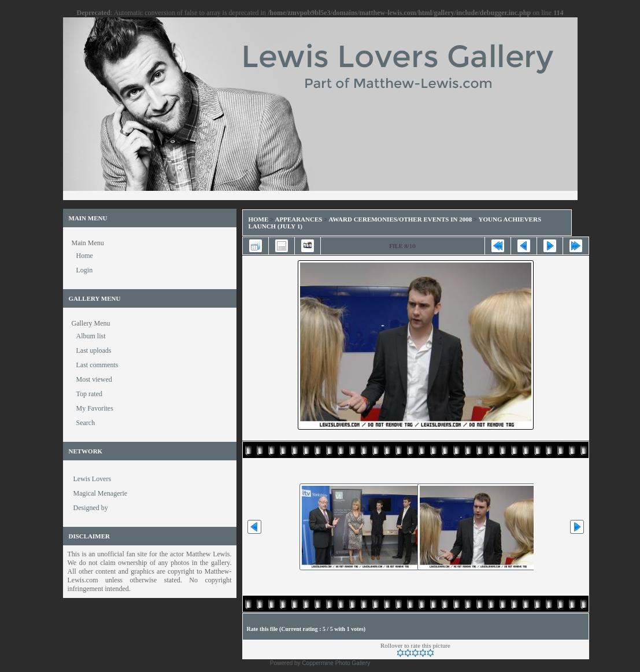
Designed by (91, 508)
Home (259, 219)
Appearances (299, 219)
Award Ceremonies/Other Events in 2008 (401, 219)
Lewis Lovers (93, 479)
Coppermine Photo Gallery (336, 663)
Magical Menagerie (101, 493)
